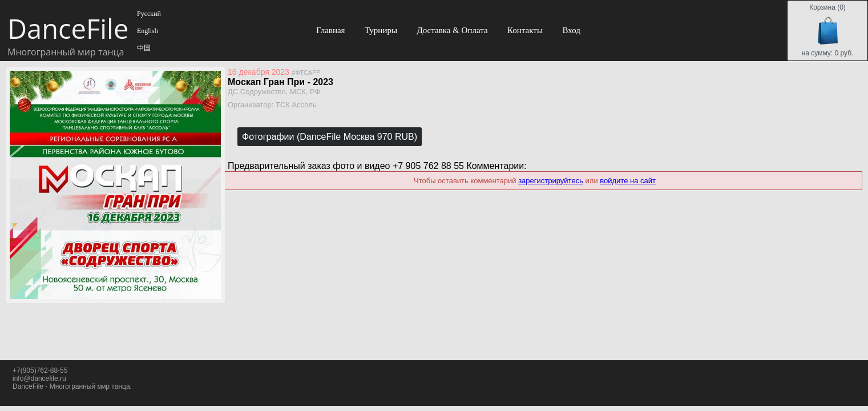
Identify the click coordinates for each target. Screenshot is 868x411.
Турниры (381, 30)
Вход (571, 30)
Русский (148, 14)
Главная (330, 30)
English (147, 31)
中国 (143, 48)
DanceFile (67, 29)
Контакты (525, 30)
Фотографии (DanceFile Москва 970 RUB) (330, 137)
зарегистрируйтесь (551, 181)
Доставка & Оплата (452, 30)
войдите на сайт (628, 181)
